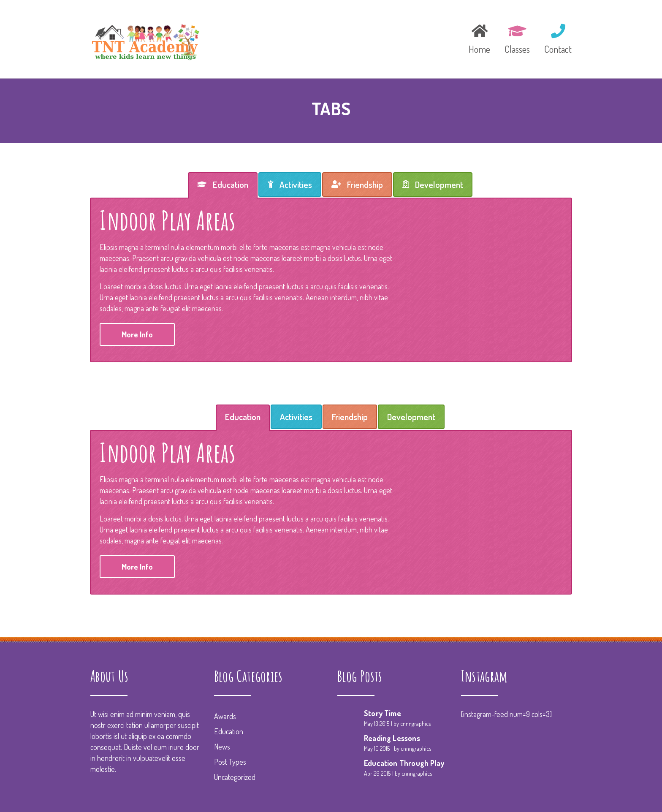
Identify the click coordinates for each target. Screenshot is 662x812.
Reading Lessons (392, 738)
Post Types (230, 762)
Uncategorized (235, 777)
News (222, 747)
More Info (137, 334)
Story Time (383, 713)
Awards (225, 716)
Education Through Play (404, 763)
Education (229, 731)
